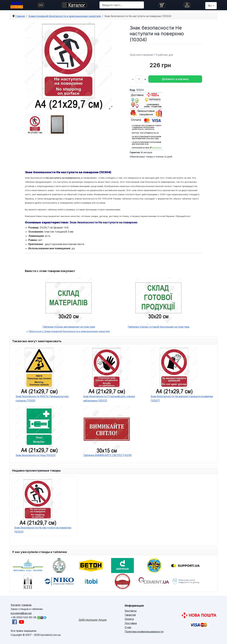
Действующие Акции (93, 620)
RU (210, 6)
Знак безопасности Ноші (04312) (36, 455)
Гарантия (130, 615)
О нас (128, 627)
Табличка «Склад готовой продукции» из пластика (158, 327)
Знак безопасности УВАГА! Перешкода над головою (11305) (42, 398)
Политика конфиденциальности (144, 632)
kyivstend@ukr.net (21, 613)
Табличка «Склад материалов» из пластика (69, 327)
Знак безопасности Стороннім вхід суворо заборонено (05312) (109, 398)
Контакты (131, 611)
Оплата (129, 619)
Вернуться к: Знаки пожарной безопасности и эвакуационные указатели (68, 331)
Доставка (131, 623)
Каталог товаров (21, 605)
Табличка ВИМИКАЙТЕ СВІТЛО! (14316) (107, 455)
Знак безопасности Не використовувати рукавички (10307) (182, 398)
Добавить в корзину (175, 79)
